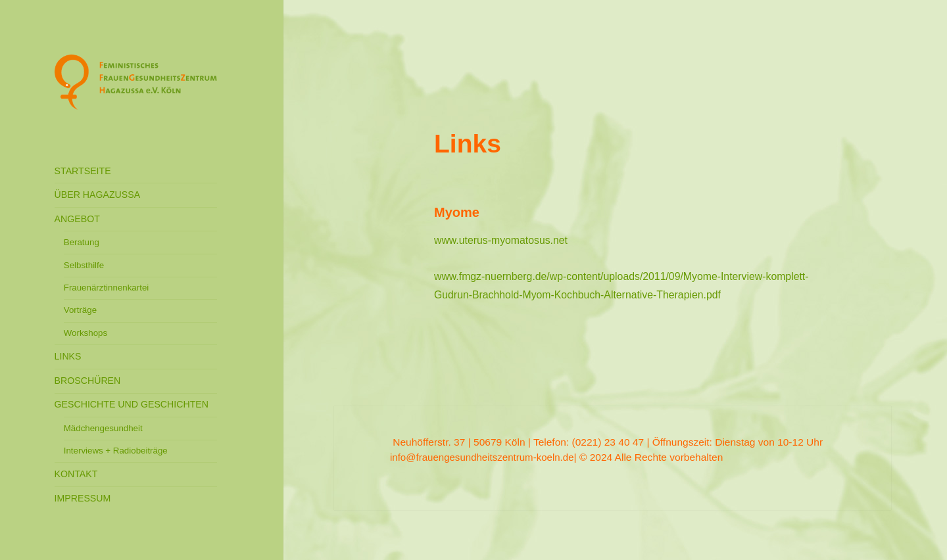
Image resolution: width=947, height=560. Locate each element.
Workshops (85, 333)
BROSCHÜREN (88, 381)
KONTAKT (76, 474)
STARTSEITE (83, 171)
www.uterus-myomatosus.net (501, 240)
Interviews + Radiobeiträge (116, 451)
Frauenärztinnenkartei (107, 288)
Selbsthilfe (84, 265)
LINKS (68, 356)
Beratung (82, 242)
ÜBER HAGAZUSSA (98, 195)
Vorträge (80, 310)
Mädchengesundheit (103, 428)
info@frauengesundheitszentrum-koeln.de (482, 457)
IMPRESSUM (83, 498)
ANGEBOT (77, 219)
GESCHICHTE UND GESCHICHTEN (132, 404)
